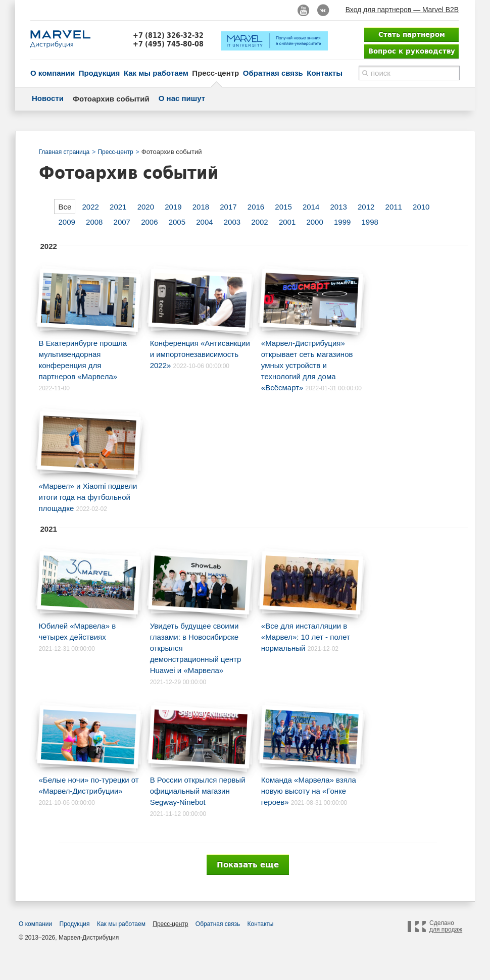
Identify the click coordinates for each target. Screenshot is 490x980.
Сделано (446, 926)
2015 (283, 207)
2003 (232, 222)
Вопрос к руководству (412, 51)
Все (65, 207)
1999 (342, 222)
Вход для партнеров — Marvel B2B (402, 10)
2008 (94, 222)
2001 (287, 222)
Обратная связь (273, 73)
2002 (259, 222)
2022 (91, 207)
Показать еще (248, 865)
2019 (173, 207)
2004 (204, 222)
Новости (48, 98)
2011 (394, 207)
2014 (311, 207)
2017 (228, 207)
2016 (256, 207)
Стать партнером (412, 34)
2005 (177, 222)
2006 (149, 222)
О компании (53, 73)
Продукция (100, 73)
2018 (201, 207)
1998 (370, 222)
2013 (338, 207)
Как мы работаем (156, 73)
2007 (122, 222)
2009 (67, 222)
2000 (314, 222)
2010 (421, 207)
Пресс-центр (215, 73)
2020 (146, 207)
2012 (366, 207)
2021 (118, 207)
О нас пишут (182, 98)
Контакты (325, 73)
